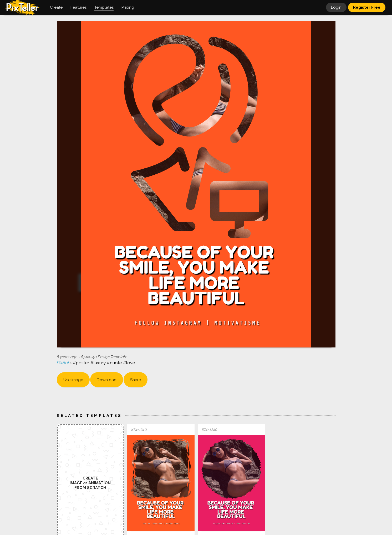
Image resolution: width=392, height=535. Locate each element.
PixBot (63, 363)
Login (336, 7)
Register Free (367, 7)
